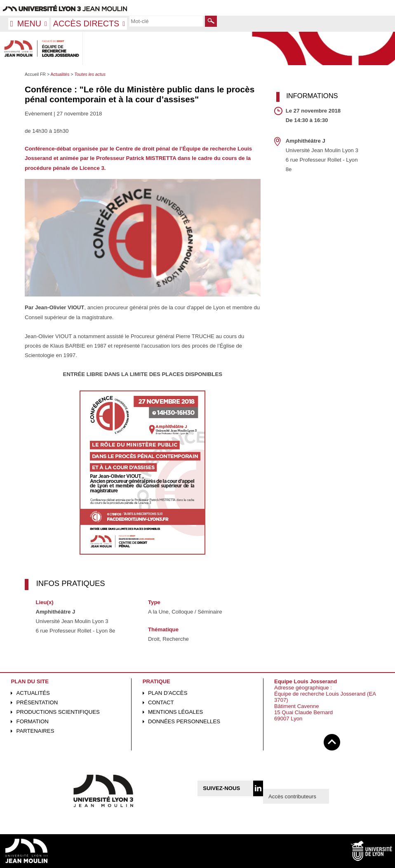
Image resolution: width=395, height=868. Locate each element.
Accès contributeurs (292, 796)
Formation (33, 721)
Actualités (33, 693)
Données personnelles (184, 721)
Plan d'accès (168, 693)
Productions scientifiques (58, 712)
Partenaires (35, 731)
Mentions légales (175, 712)
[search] (166, 21)
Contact (161, 702)
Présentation (37, 702)
